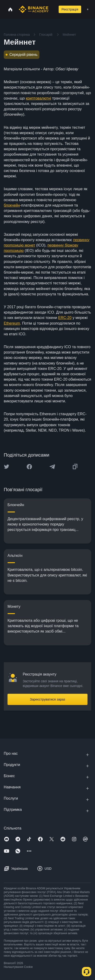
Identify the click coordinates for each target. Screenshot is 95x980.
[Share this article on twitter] (7, 467)
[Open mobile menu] (88, 9)
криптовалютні (38, 98)
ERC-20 (65, 318)
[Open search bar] (52, 9)
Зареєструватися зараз (47, 699)
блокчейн (12, 205)
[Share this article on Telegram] (52, 467)
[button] (88, 9)
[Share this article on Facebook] (29, 467)
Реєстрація (70, 9)
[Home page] (34, 9)
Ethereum (12, 323)
